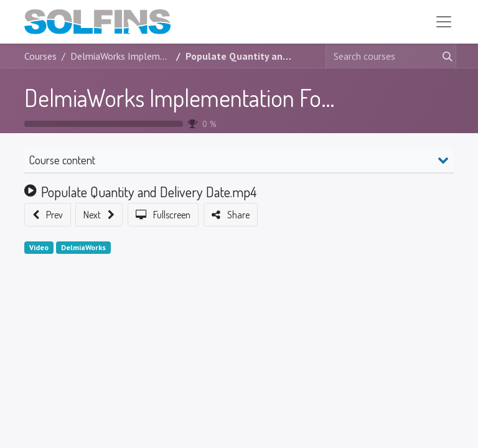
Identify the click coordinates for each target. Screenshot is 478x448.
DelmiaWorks (83, 249)
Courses (40, 57)
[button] (48, 216)
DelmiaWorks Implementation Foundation (213, 99)
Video (39, 249)
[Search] (445, 57)
